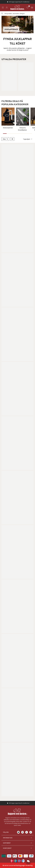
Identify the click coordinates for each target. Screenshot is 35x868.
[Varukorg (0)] (32, 8)
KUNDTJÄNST (17, 848)
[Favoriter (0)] (28, 8)
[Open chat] (28, 861)
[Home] (17, 7)
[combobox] (17, 13)
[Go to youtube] (18, 832)
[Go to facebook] (27, 832)
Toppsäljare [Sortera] (28, 139)
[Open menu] (3, 8)
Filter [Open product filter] (5, 139)
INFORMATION (17, 838)
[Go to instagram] (22, 832)
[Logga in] (7, 8)
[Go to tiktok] (31, 832)
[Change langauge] (12, 861)
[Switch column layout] (12, 139)
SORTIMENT (17, 843)
